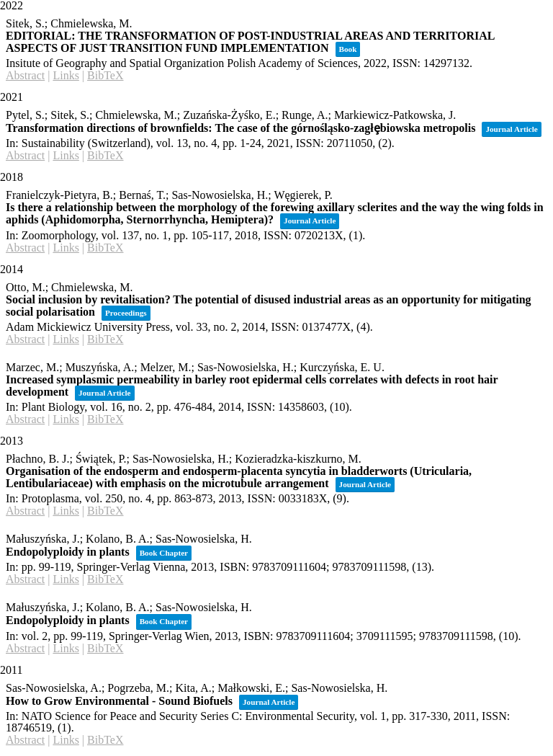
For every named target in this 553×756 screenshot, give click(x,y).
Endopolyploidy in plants (68, 552)
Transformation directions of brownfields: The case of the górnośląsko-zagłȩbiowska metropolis (240, 128)
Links (66, 75)
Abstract (25, 75)
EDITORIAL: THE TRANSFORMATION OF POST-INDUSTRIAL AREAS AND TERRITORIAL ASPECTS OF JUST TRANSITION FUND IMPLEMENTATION (250, 42)
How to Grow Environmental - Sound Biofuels (119, 701)
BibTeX (105, 75)
